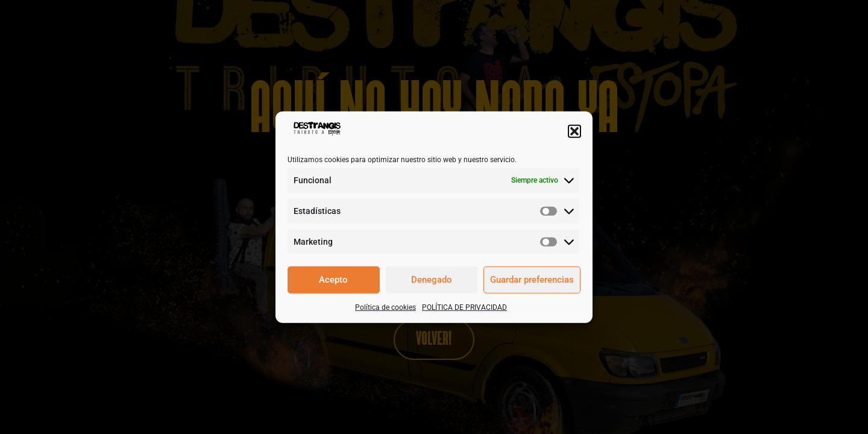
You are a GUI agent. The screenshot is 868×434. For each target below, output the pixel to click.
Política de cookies (385, 307)
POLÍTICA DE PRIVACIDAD (464, 307)
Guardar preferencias (532, 280)
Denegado (432, 280)
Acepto (333, 280)
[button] (574, 131)
